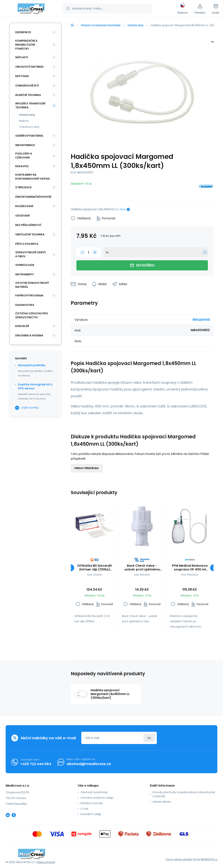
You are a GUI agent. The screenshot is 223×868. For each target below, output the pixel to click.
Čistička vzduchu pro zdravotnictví (32, 315)
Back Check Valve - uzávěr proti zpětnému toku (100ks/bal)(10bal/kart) (142, 568)
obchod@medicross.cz (89, 764)
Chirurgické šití (27, 86)
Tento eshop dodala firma (183, 859)
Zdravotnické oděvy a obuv (31, 254)
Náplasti (22, 57)
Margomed (201, 319)
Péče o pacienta (27, 244)
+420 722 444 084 (36, 764)
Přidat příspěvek (87, 468)
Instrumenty (25, 274)
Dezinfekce (23, 32)
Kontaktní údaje (91, 814)
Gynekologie (25, 265)
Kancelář (22, 326)
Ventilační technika (30, 234)
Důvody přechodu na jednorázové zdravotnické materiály (184, 794)
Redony (24, 121)
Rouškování (24, 206)
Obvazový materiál (30, 67)
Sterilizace (23, 187)
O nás (84, 809)
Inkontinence (25, 145)
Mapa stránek (46, 862)
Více (123, 209)
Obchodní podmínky (94, 792)
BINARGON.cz (209, 859)
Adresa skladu (162, 802)
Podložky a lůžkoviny (24, 156)
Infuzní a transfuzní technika (101, 25)
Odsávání (22, 216)
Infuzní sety (135, 25)
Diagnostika (25, 305)
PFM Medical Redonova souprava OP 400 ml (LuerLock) (190, 568)
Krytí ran (22, 76)
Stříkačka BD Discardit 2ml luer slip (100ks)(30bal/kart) (95, 568)
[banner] (31, 9)
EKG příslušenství (28, 225)
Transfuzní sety (29, 127)
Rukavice (22, 166)
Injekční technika (28, 95)
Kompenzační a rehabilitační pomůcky (26, 45)
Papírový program (29, 295)
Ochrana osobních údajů (97, 798)
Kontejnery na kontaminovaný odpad (33, 177)
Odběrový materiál (29, 136)
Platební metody (92, 803)
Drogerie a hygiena (29, 335)
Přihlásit (149, 738)
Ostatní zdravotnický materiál (32, 285)
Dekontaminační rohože (33, 197)
